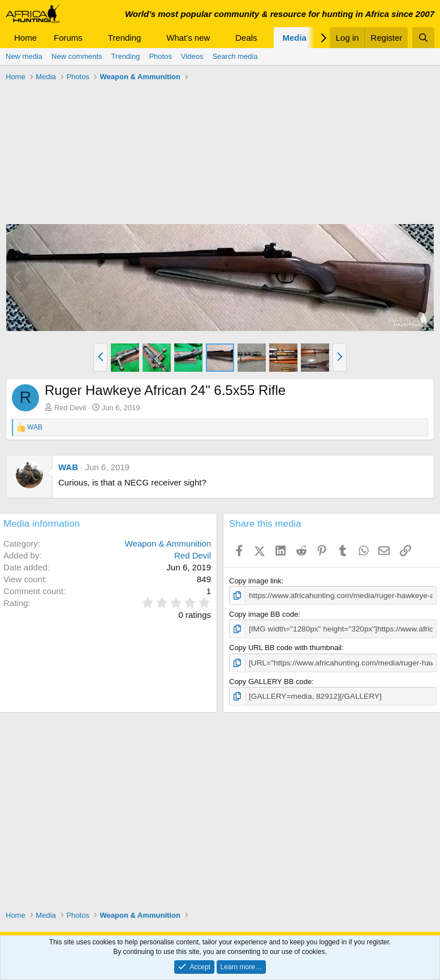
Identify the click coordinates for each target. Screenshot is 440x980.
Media (294, 38)
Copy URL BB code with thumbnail (285, 647)
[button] (92, 38)
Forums (68, 38)
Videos (192, 56)
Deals (246, 38)
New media (24, 56)
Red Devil (70, 408)
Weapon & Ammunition (168, 543)
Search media (235, 56)
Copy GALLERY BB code (270, 680)
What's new (188, 38)
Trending (125, 38)
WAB (68, 467)
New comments (77, 56)
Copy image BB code (264, 614)
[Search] (423, 38)
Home (25, 38)
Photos (160, 56)
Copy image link (255, 581)
